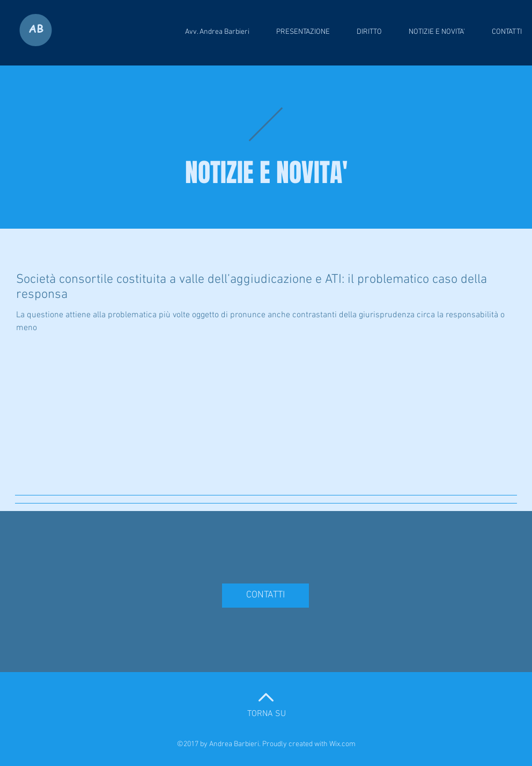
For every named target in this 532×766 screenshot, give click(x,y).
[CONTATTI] (265, 596)
